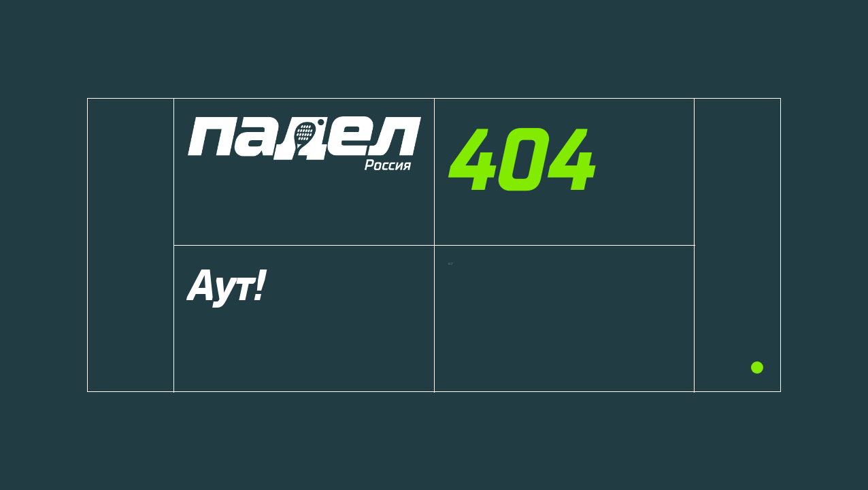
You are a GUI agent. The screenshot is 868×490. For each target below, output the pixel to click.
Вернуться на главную (513, 289)
